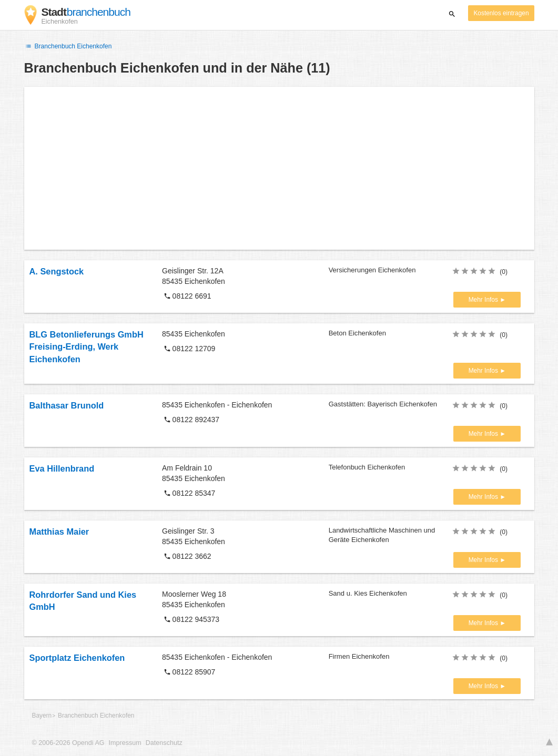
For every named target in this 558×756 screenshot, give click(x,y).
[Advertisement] (279, 168)
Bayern (42, 716)
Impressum (125, 743)
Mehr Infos (484, 300)
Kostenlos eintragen (501, 13)
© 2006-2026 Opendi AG (68, 743)
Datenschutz (164, 743)
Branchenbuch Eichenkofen (68, 46)
